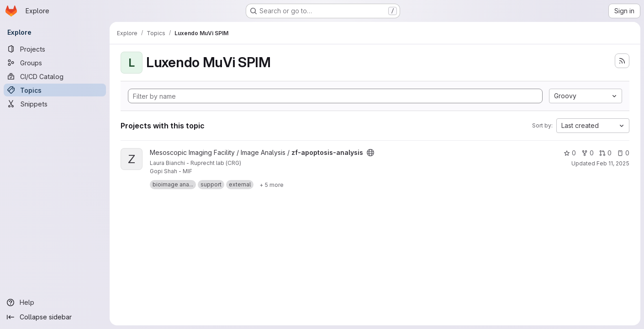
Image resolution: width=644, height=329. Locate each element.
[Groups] (55, 63)
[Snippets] (55, 104)
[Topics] (55, 90)
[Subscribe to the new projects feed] (622, 61)
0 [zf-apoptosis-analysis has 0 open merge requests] (605, 153)
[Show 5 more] (272, 185)
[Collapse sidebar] (55, 317)
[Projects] (55, 49)
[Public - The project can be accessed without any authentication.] (370, 153)
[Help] (55, 302)
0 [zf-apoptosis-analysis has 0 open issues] (623, 153)
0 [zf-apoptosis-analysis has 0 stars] (570, 153)
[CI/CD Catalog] (55, 76)
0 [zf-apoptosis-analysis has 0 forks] (588, 153)
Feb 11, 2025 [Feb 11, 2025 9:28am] (613, 163)
